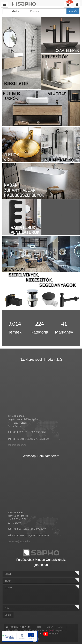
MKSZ (50, 627)
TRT (39, 627)
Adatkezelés (12, 630)
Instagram (56, 630)
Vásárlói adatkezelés (34, 630)
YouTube (50, 634)
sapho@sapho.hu (17, 445)
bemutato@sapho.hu (19, 541)
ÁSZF (61, 627)
